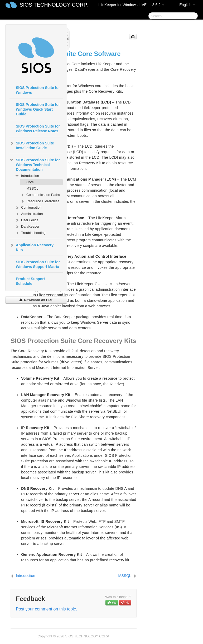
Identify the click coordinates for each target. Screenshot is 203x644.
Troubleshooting (30, 233)
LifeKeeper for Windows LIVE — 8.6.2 (131, 5)
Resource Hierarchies (40, 201)
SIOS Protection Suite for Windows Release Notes (38, 129)
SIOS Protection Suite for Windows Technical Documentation (35, 164)
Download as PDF (36, 300)
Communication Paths (40, 195)
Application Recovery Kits (32, 247)
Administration (29, 214)
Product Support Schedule (30, 281)
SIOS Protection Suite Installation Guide (32, 145)
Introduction (27, 176)
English (187, 5)
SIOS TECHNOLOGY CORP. (54, 5)
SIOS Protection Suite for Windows (38, 90)
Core (30, 182)
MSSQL (32, 188)
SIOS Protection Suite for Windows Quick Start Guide (38, 109)
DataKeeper (27, 227)
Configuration (28, 208)
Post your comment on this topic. (46, 609)
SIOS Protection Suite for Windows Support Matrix (38, 264)
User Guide (27, 220)
